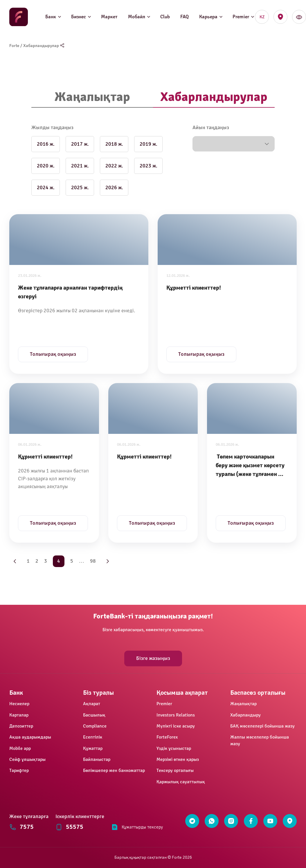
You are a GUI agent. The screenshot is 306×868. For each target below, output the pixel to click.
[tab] (92, 97)
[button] (234, 144)
